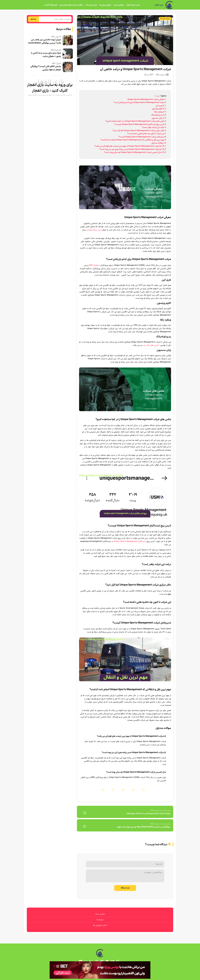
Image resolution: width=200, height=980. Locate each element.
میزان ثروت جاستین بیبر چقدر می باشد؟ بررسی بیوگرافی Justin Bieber (44, 41)
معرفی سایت (119, 5)
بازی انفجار (159, 5)
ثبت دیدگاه (125, 888)
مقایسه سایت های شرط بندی (71, 5)
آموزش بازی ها (105, 5)
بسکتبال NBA (94, 265)
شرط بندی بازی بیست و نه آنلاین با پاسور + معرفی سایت (46, 55)
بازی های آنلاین (51, 5)
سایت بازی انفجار (133, 5)
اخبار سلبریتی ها (100, 925)
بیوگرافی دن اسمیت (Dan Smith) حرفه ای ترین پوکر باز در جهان (144, 827)
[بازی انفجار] (169, 5)
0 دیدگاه (149, 75)
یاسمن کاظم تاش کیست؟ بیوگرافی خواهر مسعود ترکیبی (46, 68)
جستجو (33, 19)
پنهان (158, 96)
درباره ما (100, 920)
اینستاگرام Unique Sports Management (130, 541)
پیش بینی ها (92, 5)
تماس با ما (100, 914)
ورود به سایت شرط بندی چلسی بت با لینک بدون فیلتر (148, 813)
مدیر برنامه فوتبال (94, 230)
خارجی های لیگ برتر (151, 345)
